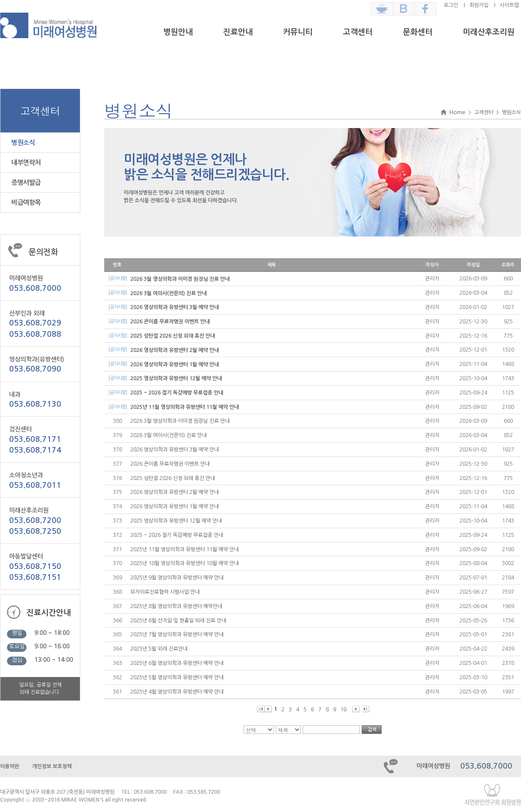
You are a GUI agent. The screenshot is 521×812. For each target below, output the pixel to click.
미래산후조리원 (489, 32)
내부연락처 (26, 163)
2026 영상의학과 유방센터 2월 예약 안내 (175, 350)
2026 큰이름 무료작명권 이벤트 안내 (170, 322)
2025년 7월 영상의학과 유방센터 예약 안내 (177, 634)
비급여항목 (26, 202)
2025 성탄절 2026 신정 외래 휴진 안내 (173, 336)
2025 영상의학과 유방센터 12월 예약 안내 (176, 378)
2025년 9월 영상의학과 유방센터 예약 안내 (177, 578)
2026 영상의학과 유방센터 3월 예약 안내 (175, 307)
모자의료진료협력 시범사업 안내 (165, 592)
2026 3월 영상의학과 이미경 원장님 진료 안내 (180, 279)
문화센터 (418, 32)
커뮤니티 (298, 32)
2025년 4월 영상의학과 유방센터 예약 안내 (177, 692)
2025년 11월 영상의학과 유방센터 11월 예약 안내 (185, 407)
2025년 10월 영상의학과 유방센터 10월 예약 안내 (185, 563)
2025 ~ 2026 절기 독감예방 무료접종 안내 (177, 393)
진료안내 (238, 32)
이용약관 (10, 766)
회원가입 (479, 5)
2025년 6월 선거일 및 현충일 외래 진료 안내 (178, 621)
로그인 (451, 5)
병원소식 (23, 143)
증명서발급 (26, 182)
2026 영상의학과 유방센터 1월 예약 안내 (175, 365)
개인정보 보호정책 (52, 766)
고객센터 (358, 32)
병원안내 (178, 32)
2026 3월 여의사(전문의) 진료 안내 (168, 293)
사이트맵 (509, 5)
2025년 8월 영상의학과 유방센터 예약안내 (176, 606)
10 (343, 710)
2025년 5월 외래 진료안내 (159, 649)
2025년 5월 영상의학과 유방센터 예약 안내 (177, 677)
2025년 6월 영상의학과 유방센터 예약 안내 (177, 663)
